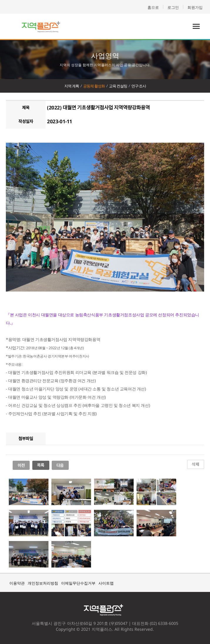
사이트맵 (106, 583)
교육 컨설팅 (118, 86)
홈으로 (153, 7)
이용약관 (17, 583)
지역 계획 (72, 86)
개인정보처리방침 (43, 583)
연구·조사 (139, 86)
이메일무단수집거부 (78, 583)
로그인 (173, 7)
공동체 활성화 (94, 86)
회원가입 (195, 7)
